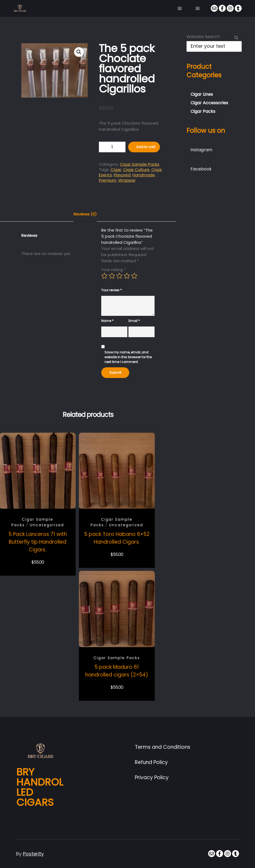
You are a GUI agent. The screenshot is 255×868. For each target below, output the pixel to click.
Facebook (201, 169)
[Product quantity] (112, 147)
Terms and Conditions (163, 747)
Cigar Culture (136, 170)
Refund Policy (151, 762)
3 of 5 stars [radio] (119, 276)
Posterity (33, 854)
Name (107, 321)
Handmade (144, 175)
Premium (108, 180)
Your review (112, 290)
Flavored (122, 175)
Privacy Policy (152, 777)
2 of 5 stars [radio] (112, 276)
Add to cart (146, 147)
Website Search (203, 37)
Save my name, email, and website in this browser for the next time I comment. (128, 357)
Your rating (114, 270)
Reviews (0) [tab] (85, 214)
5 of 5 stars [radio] (134, 276)
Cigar (116, 170)
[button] (79, 52)
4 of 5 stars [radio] (127, 276)
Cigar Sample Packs (140, 164)
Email (134, 321)
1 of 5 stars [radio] (104, 276)
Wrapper (127, 180)
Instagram (201, 150)
